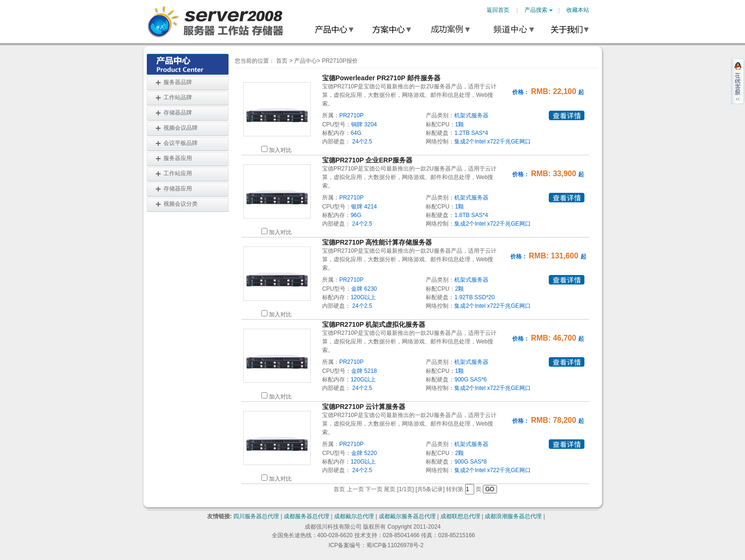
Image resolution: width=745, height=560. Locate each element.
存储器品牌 (178, 113)
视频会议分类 (181, 204)
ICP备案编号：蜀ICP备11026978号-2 (376, 545)
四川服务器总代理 (256, 516)
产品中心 (306, 61)
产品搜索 (539, 10)
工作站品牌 (178, 97)
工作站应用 (178, 173)
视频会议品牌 (181, 128)
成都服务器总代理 (306, 516)
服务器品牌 (178, 82)
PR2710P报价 (339, 61)
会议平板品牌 (181, 143)
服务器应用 (178, 158)
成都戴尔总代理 (354, 516)
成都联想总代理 (460, 516)
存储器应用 (178, 189)
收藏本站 (578, 10)
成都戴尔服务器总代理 (407, 516)
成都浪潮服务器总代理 (513, 516)
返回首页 (498, 10)
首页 (282, 61)
